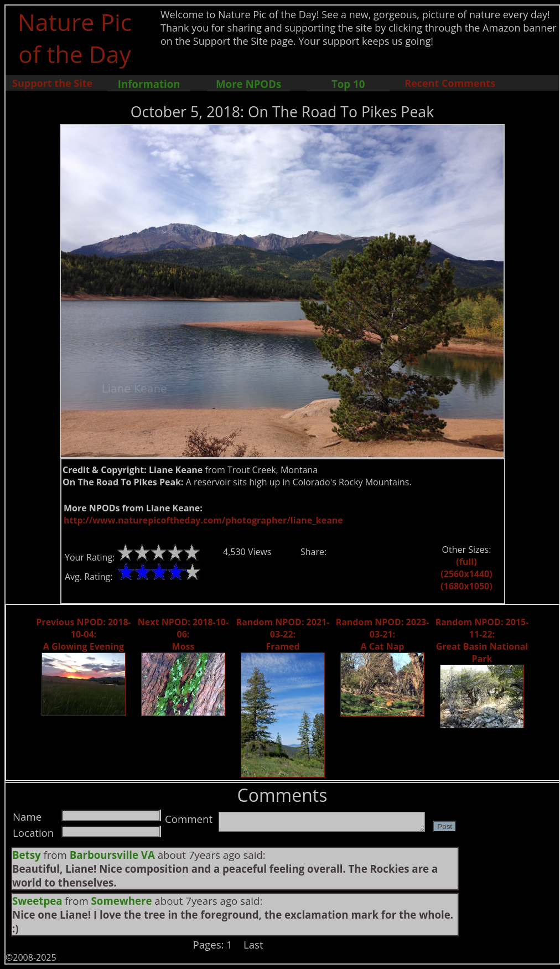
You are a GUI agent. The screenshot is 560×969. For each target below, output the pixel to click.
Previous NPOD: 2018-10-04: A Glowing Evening (83, 634)
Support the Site (52, 83)
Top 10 (348, 84)
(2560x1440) (466, 574)
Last (253, 944)
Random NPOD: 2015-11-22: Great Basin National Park (482, 640)
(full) (466, 562)
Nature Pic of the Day (75, 38)
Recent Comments (450, 83)
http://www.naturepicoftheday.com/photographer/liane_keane (203, 520)
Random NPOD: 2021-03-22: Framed (283, 634)
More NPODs (248, 84)
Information (149, 84)
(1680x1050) (466, 586)
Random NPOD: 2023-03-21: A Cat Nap (383, 634)
